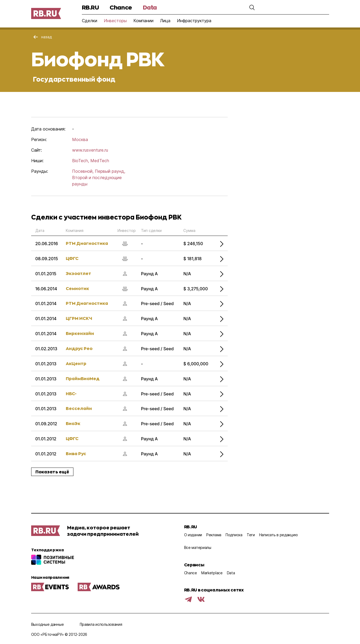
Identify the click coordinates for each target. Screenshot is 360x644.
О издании (193, 535)
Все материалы (198, 547)
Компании (143, 21)
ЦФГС (72, 258)
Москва (80, 139)
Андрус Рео (79, 348)
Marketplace (212, 573)
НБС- (71, 393)
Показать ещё (52, 472)
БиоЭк (73, 423)
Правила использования (101, 624)
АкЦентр (76, 363)
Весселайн (79, 408)
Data (150, 7)
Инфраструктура (194, 21)
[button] (252, 7)
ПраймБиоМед (83, 378)
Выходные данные (48, 624)
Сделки (90, 21)
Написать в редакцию (279, 535)
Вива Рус (76, 453)
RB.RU (90, 7)
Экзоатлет (78, 273)
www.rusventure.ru (90, 150)
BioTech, (81, 161)
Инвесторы (115, 21)
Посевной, (83, 171)
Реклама (214, 535)
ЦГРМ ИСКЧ (79, 318)
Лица (165, 21)
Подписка (234, 535)
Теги (251, 535)
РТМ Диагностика (87, 243)
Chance (121, 7)
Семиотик (77, 288)
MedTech (100, 161)
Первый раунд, (110, 171)
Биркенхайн (80, 333)
